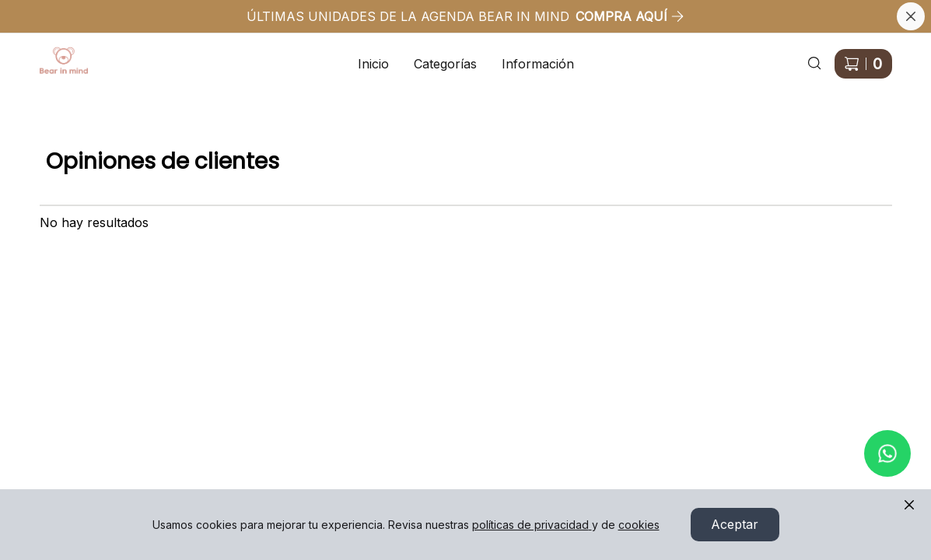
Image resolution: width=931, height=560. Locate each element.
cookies (639, 525)
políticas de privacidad (532, 525)
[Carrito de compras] (863, 64)
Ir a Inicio (55, 54)
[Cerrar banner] (911, 16)
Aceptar (735, 525)
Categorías (445, 64)
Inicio (373, 64)
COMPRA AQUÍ (630, 16)
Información (538, 64)
